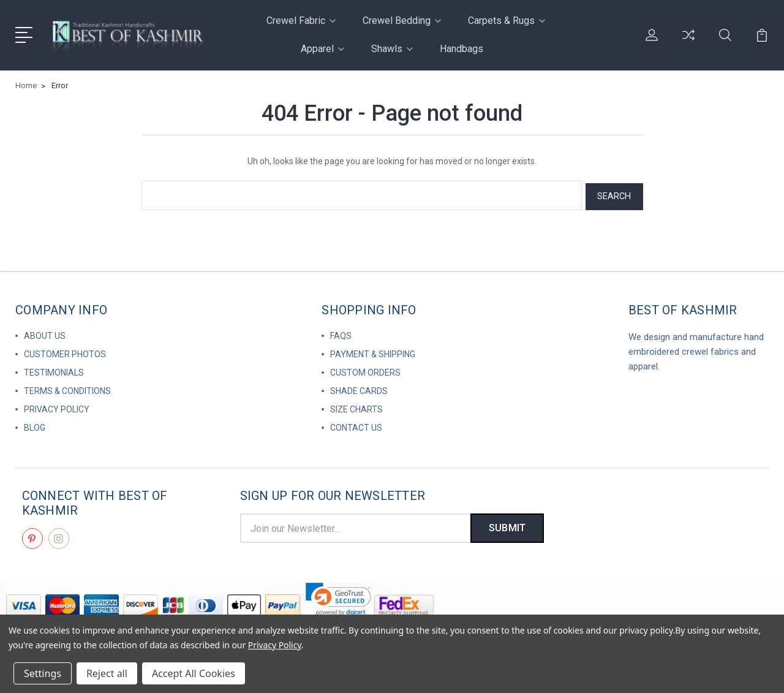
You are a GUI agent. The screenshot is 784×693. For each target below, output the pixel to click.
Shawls (392, 49)
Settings (43, 673)
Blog (35, 425)
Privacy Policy (57, 407)
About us (45, 333)
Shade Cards (359, 388)
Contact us (356, 425)
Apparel (322, 49)
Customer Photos (65, 352)
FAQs (341, 333)
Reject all (107, 673)
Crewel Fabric (301, 21)
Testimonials (54, 370)
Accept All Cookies (194, 673)
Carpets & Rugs (507, 21)
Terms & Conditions (67, 388)
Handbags (462, 49)
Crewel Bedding (402, 21)
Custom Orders (365, 370)
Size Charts (356, 407)
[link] (338, 597)
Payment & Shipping (373, 352)
